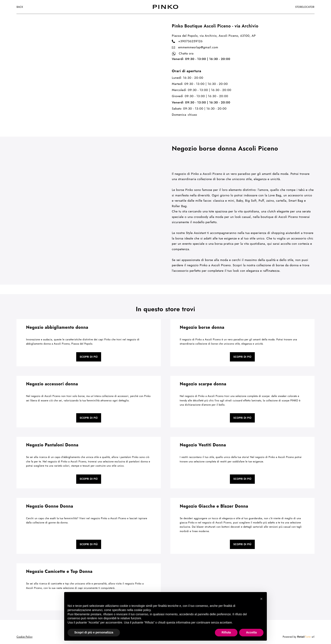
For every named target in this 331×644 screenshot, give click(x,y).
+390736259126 (187, 41)
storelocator (305, 7)
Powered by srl (298, 637)
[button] (261, 599)
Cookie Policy (24, 637)
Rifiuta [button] (226, 632)
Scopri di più (89, 357)
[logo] (165, 7)
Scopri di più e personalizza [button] (94, 632)
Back (20, 7)
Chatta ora (183, 54)
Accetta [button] (251, 632)
